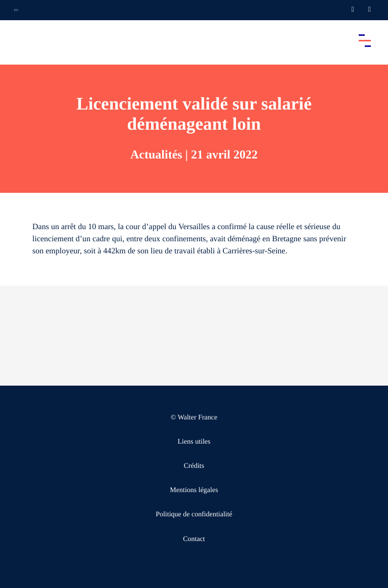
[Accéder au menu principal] (365, 40)
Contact (194, 539)
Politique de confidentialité (194, 515)
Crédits (194, 466)
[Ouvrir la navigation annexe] (16, 10)
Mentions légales (194, 490)
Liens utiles (194, 442)
